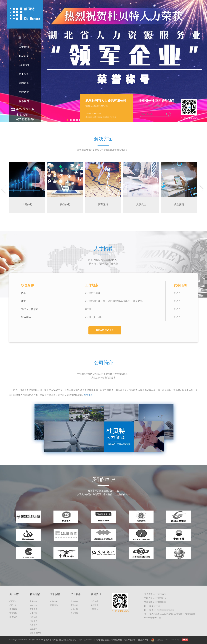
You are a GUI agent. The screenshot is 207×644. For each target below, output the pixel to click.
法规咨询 (34, 629)
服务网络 (13, 609)
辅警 (23, 301)
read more (105, 330)
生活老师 (26, 317)
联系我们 (24, 101)
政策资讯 (95, 605)
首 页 (22, 38)
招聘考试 (24, 92)
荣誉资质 (13, 613)
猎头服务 (34, 621)
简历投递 (54, 605)
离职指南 (74, 605)
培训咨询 (34, 625)
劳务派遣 (34, 609)
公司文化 (13, 605)
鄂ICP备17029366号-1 (88, 640)
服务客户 (13, 617)
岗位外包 (34, 605)
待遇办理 (74, 609)
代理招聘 (34, 617)
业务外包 (34, 601)
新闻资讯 (24, 83)
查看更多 (88, 395)
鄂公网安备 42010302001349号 (165, 640)
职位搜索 (54, 601)
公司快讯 (95, 601)
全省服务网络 (35, 633)
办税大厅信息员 (30, 309)
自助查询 (74, 613)
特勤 (23, 293)
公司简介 (13, 601)
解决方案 (24, 56)
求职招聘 (24, 65)
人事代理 (34, 613)
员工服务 (24, 74)
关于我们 (24, 47)
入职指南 (74, 601)
